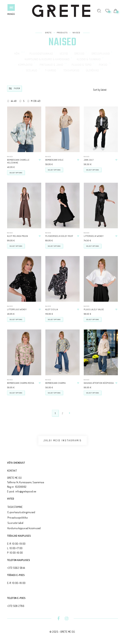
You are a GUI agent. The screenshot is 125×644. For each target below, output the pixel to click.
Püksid (103, 65)
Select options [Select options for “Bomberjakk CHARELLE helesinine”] (16, 173)
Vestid (64, 54)
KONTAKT (12, 471)
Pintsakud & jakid (51, 65)
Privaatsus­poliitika (18, 518)
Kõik (17, 54)
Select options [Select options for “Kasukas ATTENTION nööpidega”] (93, 393)
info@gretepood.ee (26, 491)
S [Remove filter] (24, 101)
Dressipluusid (101, 54)
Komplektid (25, 65)
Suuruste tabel (15, 523)
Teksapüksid (71, 70)
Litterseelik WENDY (94, 236)
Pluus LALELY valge (94, 309)
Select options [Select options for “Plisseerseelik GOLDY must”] (54, 246)
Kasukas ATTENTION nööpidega (99, 383)
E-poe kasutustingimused (21, 512)
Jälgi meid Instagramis (63, 441)
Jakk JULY (89, 160)
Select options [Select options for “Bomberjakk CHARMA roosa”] (16, 393)
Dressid (79, 54)
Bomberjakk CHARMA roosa (21, 383)
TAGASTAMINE (15, 507)
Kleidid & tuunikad (89, 59)
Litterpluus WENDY (17, 309)
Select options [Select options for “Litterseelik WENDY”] (93, 246)
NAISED (10, 157)
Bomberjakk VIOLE (54, 160)
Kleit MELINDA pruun (18, 236)
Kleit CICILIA (52, 309)
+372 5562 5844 (16, 568)
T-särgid (51, 70)
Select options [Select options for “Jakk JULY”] (93, 170)
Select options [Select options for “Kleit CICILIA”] (54, 319)
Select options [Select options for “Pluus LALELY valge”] (93, 319)
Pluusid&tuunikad (41, 54)
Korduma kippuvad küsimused (24, 528)
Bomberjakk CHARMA (56, 383)
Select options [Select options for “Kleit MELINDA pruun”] (16, 246)
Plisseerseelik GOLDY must (59, 236)
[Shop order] (106, 90)
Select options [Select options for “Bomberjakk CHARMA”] (54, 393)
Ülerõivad (93, 70)
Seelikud (32, 70)
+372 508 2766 (16, 606)
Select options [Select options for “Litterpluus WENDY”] (16, 319)
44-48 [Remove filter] (14, 101)
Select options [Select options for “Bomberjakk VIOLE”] (54, 170)
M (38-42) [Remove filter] (36, 101)
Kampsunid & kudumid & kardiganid (47, 59)
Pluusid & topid (82, 65)
